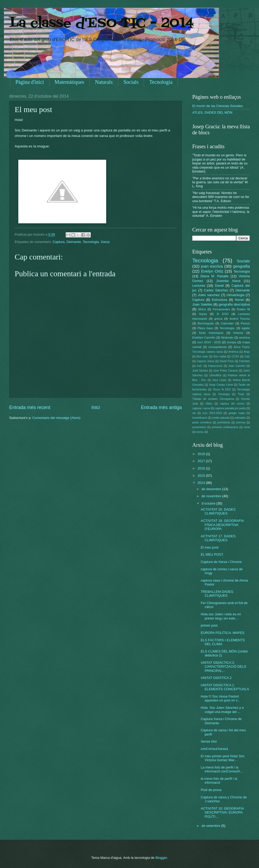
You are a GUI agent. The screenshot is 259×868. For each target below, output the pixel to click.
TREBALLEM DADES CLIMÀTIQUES (217, 594)
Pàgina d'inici (30, 82)
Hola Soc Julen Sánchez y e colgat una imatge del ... (222, 710)
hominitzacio (200, 418)
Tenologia (224, 394)
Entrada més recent (30, 407)
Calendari (227, 323)
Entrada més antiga (161, 407)
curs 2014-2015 (212, 413)
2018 (202, 454)
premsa (241, 422)
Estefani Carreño (204, 338)
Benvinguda (206, 323)
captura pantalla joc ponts (230, 408)
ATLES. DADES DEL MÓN (212, 112)
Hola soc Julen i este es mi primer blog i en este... (221, 616)
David (219, 286)
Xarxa (105, 242)
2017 (202, 461)
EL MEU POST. (212, 554)
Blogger (161, 858)
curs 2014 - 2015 (209, 342)
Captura (59, 242)
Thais (241, 394)
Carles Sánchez (216, 290)
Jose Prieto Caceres (226, 371)
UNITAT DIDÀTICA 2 (216, 678)
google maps (237, 413)
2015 (202, 476)
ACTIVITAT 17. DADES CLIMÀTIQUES (218, 538)
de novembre (212, 496)
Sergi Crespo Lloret (221, 385)
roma (247, 427)
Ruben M (243, 309)
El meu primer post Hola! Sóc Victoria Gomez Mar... (223, 758)
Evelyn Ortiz (212, 271)
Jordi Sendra (200, 371)
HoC (200, 366)
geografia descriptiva (234, 304)
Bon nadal (220, 356)
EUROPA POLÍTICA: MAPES (223, 633)
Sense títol (209, 741)
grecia (218, 319)
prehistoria (224, 422)
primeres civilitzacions (225, 427)
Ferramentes (221, 309)
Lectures (199, 286)
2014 (202, 483)
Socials (131, 82)
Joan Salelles (202, 304)
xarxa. (200, 432)
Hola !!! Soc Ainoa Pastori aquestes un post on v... (220, 698)
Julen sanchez (209, 295)
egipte (246, 328)
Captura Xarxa (206, 361)
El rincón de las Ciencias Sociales (218, 106)
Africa (202, 309)
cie (194, 413)
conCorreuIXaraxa (214, 749)
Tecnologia (161, 82)
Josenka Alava (228, 281)
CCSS (235, 356)
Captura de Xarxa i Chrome (221, 562)
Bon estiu (202, 356)
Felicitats (244, 361)
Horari (240, 300)
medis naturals (221, 418)
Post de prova (211, 790)
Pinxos (245, 323)
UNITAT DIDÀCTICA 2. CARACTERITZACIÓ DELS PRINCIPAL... (223, 667)
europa (232, 342)
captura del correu (232, 404)
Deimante (74, 242)
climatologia (235, 295)
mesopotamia (218, 347)
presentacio (199, 427)
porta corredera (202, 422)
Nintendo (227, 338)
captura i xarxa (201, 408)
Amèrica (233, 352)
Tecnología (242, 271)
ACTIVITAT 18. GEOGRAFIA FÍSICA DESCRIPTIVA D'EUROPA (222, 525)
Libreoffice (215, 375)
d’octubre (209, 503)
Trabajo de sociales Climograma (213, 399)
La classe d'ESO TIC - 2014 (101, 24)
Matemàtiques (69, 82)
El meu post (210, 547)
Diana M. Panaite (215, 276)
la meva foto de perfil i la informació (219, 781)
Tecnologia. (227, 328)
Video (209, 404)
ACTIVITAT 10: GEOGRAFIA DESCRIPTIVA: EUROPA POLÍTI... (222, 812)
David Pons (227, 361)
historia (238, 333)
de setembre (211, 826)
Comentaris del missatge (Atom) (56, 418)
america (244, 338)
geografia (241, 266)
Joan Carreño (237, 366)
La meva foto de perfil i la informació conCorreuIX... (222, 769)
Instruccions (215, 366)
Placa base (205, 328)
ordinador (240, 418)
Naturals (104, 82)
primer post (209, 625)
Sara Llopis (219, 380)
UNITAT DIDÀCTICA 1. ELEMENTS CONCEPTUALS (225, 687)
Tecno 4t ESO (222, 389)
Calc (247, 356)
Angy (247, 352)
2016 (202, 468)
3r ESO (223, 314)
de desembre (212, 489)
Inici (95, 407)
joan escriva (212, 266)
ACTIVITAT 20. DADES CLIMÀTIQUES (218, 511)
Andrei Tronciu (240, 319)
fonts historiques (211, 333)
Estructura (220, 300)
